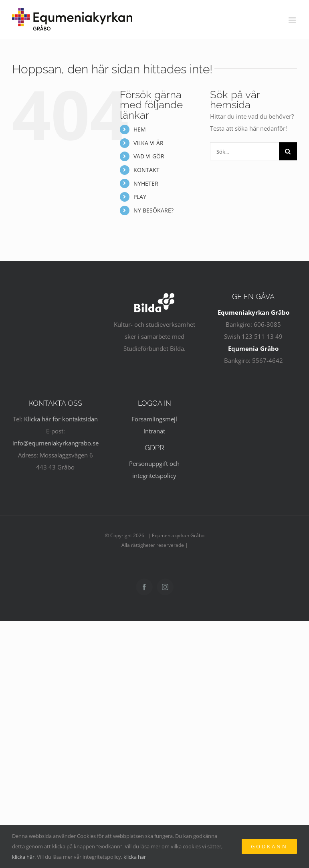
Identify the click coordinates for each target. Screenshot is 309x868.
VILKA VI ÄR (148, 143)
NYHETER (146, 183)
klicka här (23, 857)
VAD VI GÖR (149, 156)
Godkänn (269, 846)
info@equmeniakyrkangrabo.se (56, 443)
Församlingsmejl (154, 419)
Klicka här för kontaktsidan (61, 419)
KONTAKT (146, 170)
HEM (140, 129)
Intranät (154, 431)
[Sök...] (244, 151)
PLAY (140, 197)
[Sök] (288, 151)
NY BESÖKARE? (153, 210)
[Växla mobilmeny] (293, 20)
